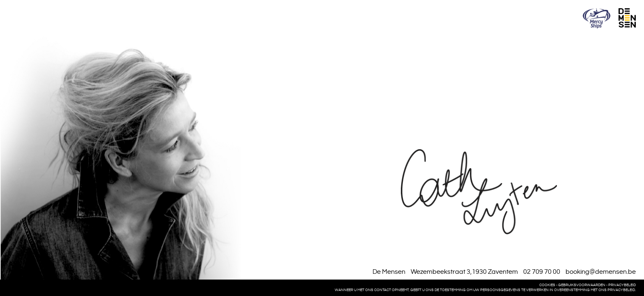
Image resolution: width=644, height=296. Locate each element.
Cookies (547, 285)
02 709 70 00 (542, 272)
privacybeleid (621, 290)
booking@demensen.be (601, 272)
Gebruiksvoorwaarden (582, 285)
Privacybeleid (622, 285)
